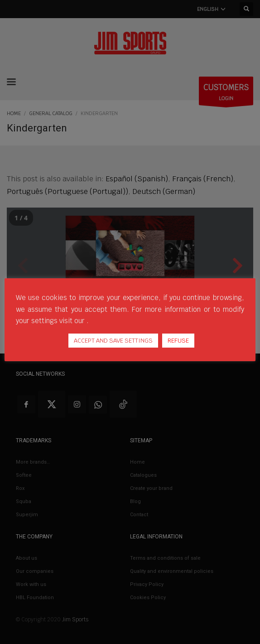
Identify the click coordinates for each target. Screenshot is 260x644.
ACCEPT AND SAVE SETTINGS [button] (113, 341)
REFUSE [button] (178, 341)
